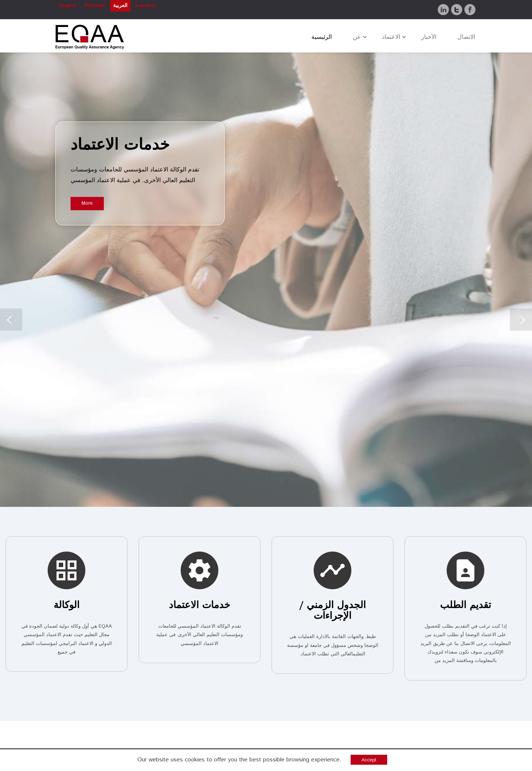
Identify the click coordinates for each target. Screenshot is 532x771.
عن (357, 37)
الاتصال (466, 37)
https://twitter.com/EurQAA (336, 709)
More (87, 203)
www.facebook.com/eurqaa (337, 720)
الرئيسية (322, 37)
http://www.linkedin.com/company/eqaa (323, 699)
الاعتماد (391, 37)
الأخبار (429, 37)
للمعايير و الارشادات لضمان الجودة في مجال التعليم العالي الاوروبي (281, 489)
